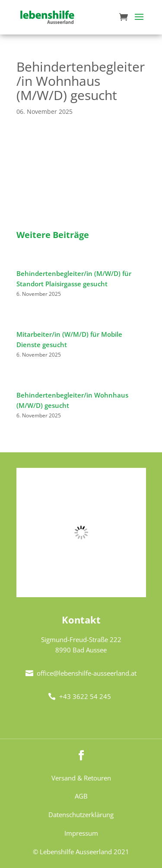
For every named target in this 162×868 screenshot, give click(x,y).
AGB (81, 796)
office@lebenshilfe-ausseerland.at (81, 673)
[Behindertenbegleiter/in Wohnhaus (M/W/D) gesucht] (17, 385)
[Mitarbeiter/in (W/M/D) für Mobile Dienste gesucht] (17, 324)
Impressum (81, 833)
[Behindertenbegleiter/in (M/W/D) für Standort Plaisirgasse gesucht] (17, 263)
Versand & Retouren (81, 778)
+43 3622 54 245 (80, 696)
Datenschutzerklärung (81, 815)
